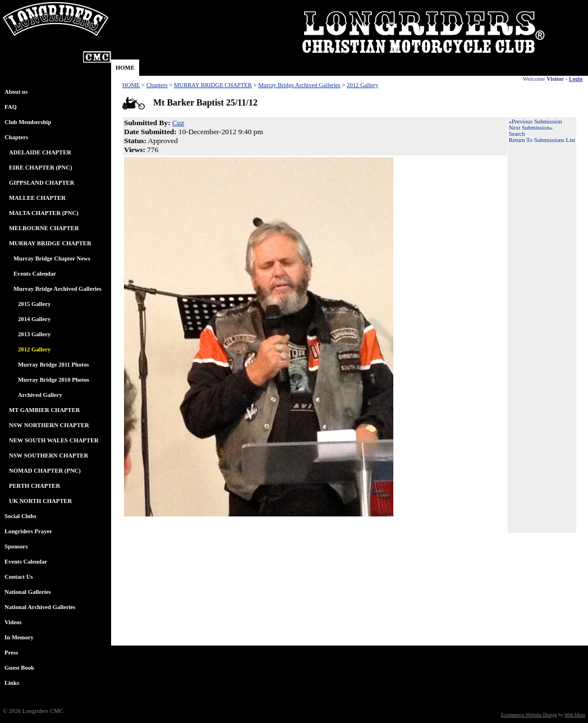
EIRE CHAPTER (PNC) (40, 168)
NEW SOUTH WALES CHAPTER (54, 440)
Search (517, 134)
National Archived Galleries (40, 607)
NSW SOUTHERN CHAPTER (49, 456)
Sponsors (16, 546)
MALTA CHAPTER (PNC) (44, 213)
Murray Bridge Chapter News (52, 258)
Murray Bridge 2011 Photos (53, 365)
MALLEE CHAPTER (37, 198)
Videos (13, 622)
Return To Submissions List (542, 140)
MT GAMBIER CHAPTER (45, 410)
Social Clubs (20, 516)
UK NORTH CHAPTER (40, 501)
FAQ (11, 107)
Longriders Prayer (28, 531)
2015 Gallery (34, 304)
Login (576, 79)
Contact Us (19, 577)
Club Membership (28, 122)
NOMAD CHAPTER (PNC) (45, 471)
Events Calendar (35, 274)
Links (12, 683)
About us (16, 92)
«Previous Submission (536, 122)
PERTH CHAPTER (35, 486)
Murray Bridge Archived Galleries (58, 289)
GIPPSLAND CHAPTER (42, 183)
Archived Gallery (40, 395)
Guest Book (19, 668)
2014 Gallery (34, 319)
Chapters (16, 137)
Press (11, 653)
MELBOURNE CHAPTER (44, 228)
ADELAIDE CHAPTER (40, 152)
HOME (125, 68)
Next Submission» (531, 128)
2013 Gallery (34, 334)
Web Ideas (575, 715)
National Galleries (28, 592)
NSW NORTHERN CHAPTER (49, 425)
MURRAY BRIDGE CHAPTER (50, 243)
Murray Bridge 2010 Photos (54, 380)
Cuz (178, 123)
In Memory (19, 637)
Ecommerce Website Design (529, 715)
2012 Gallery (362, 85)
